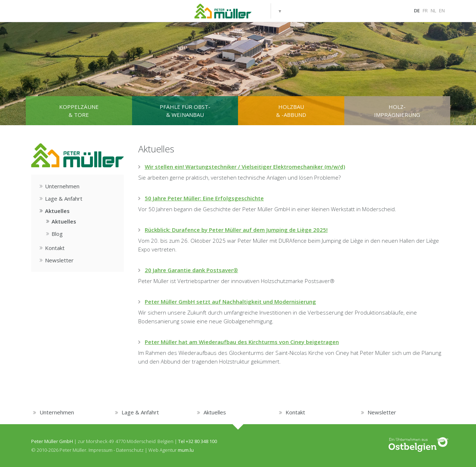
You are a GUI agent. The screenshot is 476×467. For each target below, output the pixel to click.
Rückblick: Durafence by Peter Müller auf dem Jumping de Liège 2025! (236, 230)
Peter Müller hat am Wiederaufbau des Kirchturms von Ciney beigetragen (242, 342)
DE (417, 11)
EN (442, 11)
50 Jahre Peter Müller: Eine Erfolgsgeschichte (204, 198)
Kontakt (55, 248)
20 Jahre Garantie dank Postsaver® (191, 270)
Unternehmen (62, 186)
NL (433, 11)
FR (425, 11)
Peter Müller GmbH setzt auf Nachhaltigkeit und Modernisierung (230, 302)
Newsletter (59, 260)
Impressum (100, 450)
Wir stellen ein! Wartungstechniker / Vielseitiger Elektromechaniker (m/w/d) (245, 167)
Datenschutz (130, 450)
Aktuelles (57, 211)
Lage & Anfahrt (64, 198)
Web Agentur (163, 450)
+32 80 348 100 (201, 441)
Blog (57, 234)
